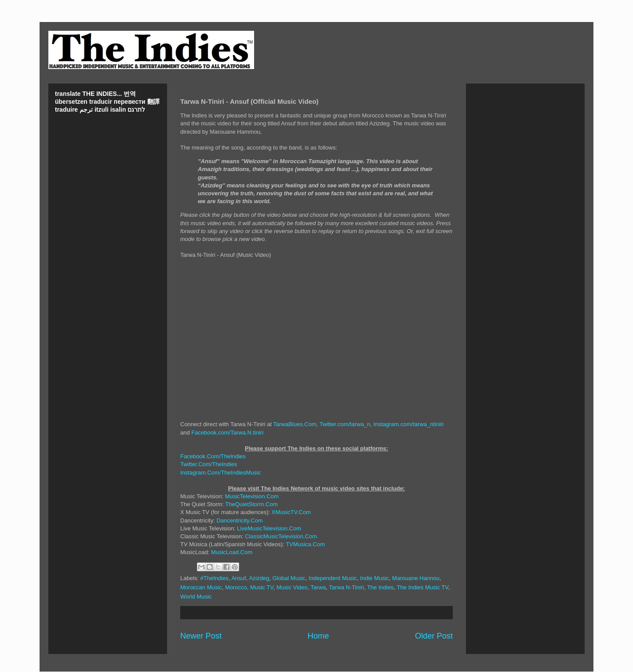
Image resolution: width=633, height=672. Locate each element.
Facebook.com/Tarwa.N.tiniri (227, 433)
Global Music (289, 578)
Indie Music (375, 578)
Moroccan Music (201, 587)
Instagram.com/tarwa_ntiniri (409, 424)
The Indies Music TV (423, 587)
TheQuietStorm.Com (251, 504)
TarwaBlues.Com (295, 424)
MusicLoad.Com (232, 552)
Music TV (262, 587)
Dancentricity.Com (239, 520)
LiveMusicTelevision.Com (269, 528)
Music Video (292, 587)
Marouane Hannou (416, 578)
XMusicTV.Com (291, 512)
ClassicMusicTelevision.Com (281, 536)
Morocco (236, 587)
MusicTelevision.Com (252, 496)
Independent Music (333, 578)
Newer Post (201, 636)
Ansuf (238, 578)
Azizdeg (259, 578)
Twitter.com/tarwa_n (345, 424)
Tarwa (318, 587)
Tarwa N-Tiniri (346, 587)
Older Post (434, 636)
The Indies (380, 587)
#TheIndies (215, 578)
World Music (196, 597)
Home (318, 636)
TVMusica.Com (305, 544)
